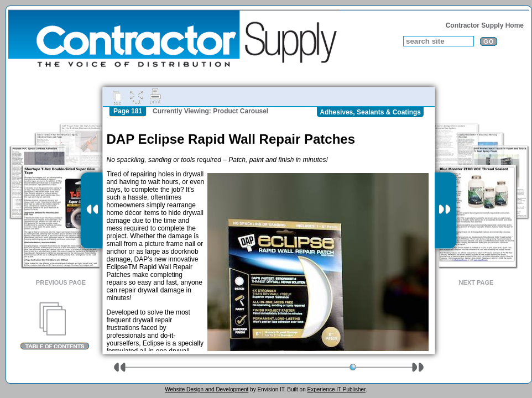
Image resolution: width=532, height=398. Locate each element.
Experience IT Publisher (336, 389)
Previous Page (61, 282)
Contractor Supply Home (485, 25)
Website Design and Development (207, 389)
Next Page (476, 282)
